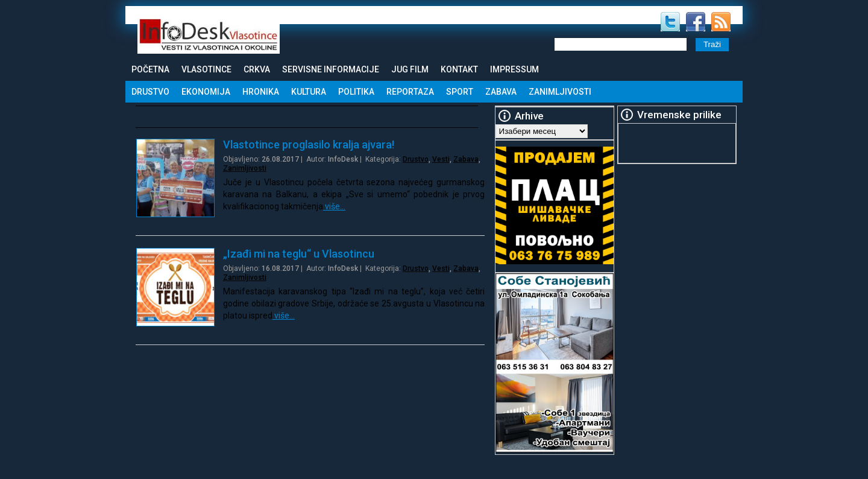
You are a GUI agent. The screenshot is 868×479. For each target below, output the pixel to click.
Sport (460, 92)
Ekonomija (206, 92)
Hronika (261, 92)
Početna (150, 69)
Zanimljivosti (560, 92)
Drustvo (150, 92)
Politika (356, 92)
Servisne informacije (331, 69)
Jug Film (410, 69)
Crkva (257, 69)
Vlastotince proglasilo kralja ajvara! (309, 144)
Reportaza (410, 92)
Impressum (514, 69)
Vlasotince (206, 69)
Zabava (501, 92)
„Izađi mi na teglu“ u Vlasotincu (299, 254)
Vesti (441, 159)
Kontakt (459, 69)
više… (334, 206)
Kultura (309, 92)
